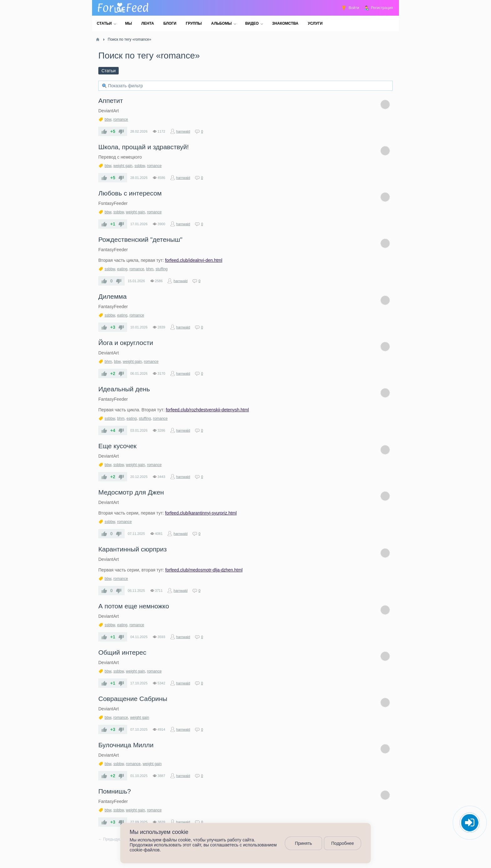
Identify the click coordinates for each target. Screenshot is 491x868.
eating (122, 269)
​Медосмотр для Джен (131, 492)
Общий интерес (122, 652)
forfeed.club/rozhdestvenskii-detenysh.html (207, 410)
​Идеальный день (124, 389)
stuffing (162, 269)
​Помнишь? (115, 791)
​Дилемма (112, 296)
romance (121, 119)
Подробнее (343, 843)
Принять (304, 843)
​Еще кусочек (117, 446)
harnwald (183, 131)
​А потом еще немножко (134, 606)
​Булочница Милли (126, 745)
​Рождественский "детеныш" (140, 239)
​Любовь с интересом (130, 193)
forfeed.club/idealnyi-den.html (194, 260)
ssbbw (140, 166)
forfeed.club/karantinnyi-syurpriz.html (201, 513)
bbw (108, 119)
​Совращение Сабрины (133, 699)
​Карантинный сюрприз (132, 549)
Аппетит (111, 101)
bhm (150, 269)
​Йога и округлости (126, 343)
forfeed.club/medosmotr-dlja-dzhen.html (204, 570)
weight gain (123, 166)
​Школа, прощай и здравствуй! (144, 147)
